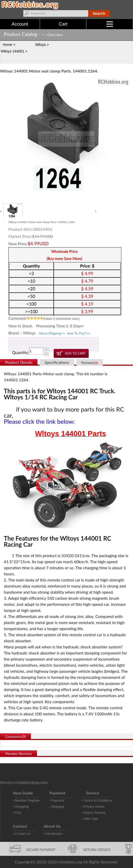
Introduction (54, 834)
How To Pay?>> (79, 333)
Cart (63, 24)
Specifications (57, 362)
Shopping (22, 807)
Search (99, 13)
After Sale (91, 819)
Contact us (23, 834)
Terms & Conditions (98, 800)
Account (20, 24)
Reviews (90, 363)
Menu (120, 24)
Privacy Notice (94, 807)
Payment (58, 800)
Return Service (94, 813)
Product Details (19, 362)
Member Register (27, 800)
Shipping (58, 807)
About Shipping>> (52, 333)
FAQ (18, 813)
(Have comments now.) (62, 319)
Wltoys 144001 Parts (70, 434)
